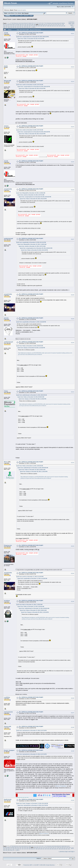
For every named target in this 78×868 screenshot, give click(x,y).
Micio (6, 462)
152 (18, 27)
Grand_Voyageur (9, 750)
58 (13, 23)
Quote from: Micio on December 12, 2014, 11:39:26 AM (29, 605)
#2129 (73, 319)
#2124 (73, 127)
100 (21, 25)
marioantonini (8, 712)
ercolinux (7, 601)
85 (57, 23)
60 (16, 23)
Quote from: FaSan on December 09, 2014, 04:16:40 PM (31, 39)
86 (59, 23)
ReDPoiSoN (8, 799)
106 (34, 25)
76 (42, 23)
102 (25, 25)
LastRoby (7, 697)
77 (44, 23)
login (19, 10)
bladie (6, 66)
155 (25, 27)
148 (9, 27)
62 (19, 23)
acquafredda (8, 189)
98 (17, 25)
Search (17, 16)
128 (25, 26)
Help (12, 16)
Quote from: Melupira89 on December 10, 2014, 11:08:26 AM (31, 193)
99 (19, 25)
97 (15, 25)
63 (21, 23)
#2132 (73, 463)
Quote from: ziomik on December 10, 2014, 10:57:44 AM (30, 85)
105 (32, 25)
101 (23, 25)
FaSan (6, 391)
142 (57, 26)
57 (11, 23)
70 (33, 23)
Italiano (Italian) (21, 19)
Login (21, 16)
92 (7, 25)
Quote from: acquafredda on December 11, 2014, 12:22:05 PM (31, 322)
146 (4, 27)
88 (62, 23)
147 (6, 27)
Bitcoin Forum (7, 19)
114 (54, 25)
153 (20, 27)
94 (10, 25)
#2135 (73, 601)
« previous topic (71, 23)
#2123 (73, 82)
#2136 (73, 698)
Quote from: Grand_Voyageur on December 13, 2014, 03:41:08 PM (32, 803)
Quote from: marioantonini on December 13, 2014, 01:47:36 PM (31, 731)
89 (64, 23)
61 (18, 23)
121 (9, 26)
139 (50, 26)
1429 (33, 27)
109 (42, 25)
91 (5, 25)
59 (14, 23)
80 (49, 23)
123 (13, 26)
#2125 (73, 162)
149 (11, 27)
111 (47, 25)
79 (47, 23)
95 (12, 25)
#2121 (73, 34)
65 (24, 23)
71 (34, 23)
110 (44, 25)
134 (39, 26)
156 (27, 27)
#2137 (73, 713)
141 (55, 26)
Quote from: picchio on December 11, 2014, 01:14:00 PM (30, 577)
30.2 (23, 13)
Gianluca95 (7, 727)
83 (54, 23)
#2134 (73, 573)
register (24, 10)
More (31, 16)
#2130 (73, 343)
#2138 (73, 727)
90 (4, 25)
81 (51, 23)
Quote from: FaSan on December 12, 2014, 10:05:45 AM (30, 466)
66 (26, 23)
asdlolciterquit (8, 239)
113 (51, 25)
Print (72, 27)
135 (41, 26)
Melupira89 (7, 81)
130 (29, 26)
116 (58, 25)
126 (20, 26)
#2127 (73, 239)
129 (27, 26)
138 (48, 26)
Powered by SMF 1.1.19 (29, 865)
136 (43, 26)
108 (40, 25)
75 (41, 23)
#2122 (73, 67)
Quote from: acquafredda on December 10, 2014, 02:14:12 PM (31, 242)
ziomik (6, 33)
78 (46, 23)
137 (46, 26)
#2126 (73, 190)
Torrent (26, 13)
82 (52, 23)
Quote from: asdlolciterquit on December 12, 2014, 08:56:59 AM (32, 395)
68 (29, 23)
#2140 (73, 800)
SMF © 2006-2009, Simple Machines (45, 865)
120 (6, 26)
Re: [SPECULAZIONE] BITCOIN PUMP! (31, 33)
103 (28, 25)
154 (23, 27)
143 (60, 26)
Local (14, 19)
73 (37, 23)
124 (16, 26)
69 (31, 23)
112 (49, 25)
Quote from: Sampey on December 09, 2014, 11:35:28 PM (31, 348)
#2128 (73, 295)
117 (61, 25)
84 (56, 23)
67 (28, 23)
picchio (6, 318)
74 (39, 23)
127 (23, 26)
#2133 (73, 546)
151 (16, 27)
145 (64, 26)
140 (53, 26)
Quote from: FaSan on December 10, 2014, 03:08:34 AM (30, 346)
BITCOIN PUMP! (32, 19)
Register (26, 16)
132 (34, 26)
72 (36, 23)
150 (13, 27)
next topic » (72, 24)
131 (32, 26)
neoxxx (6, 126)
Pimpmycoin (8, 545)
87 (61, 23)
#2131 (73, 392)
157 (29, 27)
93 (9, 25)
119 (4, 26)
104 (30, 25)
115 (56, 25)
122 (11, 26)
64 (23, 23)
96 (14, 25)
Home (8, 16)
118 (63, 25)
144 (62, 26)
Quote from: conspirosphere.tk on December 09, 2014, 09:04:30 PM (32, 37)
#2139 (73, 751)
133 (36, 26)
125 (18, 26)
